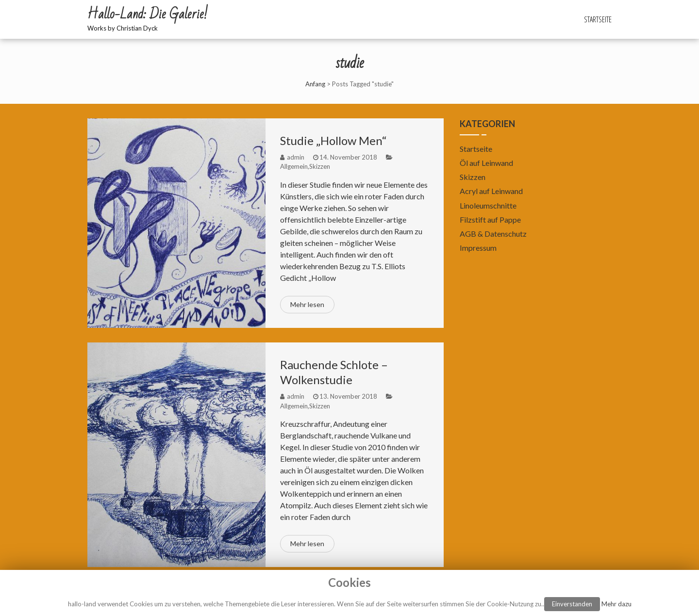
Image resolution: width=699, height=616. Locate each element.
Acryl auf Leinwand (491, 191)
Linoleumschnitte (488, 205)
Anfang (315, 84)
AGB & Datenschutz (493, 234)
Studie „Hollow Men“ (333, 140)
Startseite (598, 19)
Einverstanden (572, 604)
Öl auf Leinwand (486, 163)
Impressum (478, 248)
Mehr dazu (616, 604)
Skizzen (320, 166)
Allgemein (294, 166)
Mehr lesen (307, 304)
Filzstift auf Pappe (490, 219)
